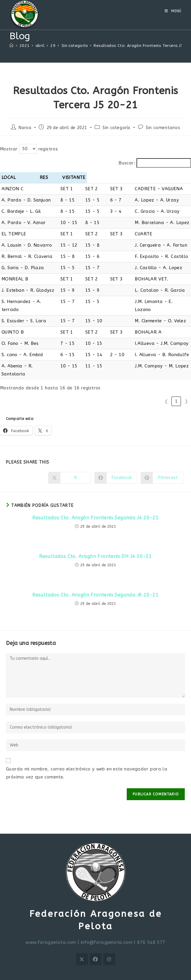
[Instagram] (109, 943)
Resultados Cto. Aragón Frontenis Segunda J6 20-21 (95, 579)
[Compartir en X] (70, 462)
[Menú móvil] (173, 11)
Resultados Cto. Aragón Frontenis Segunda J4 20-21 (95, 502)
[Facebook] (96, 943)
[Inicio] (11, 46)
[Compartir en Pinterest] (162, 462)
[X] (82, 943)
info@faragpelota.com (107, 926)
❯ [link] (186, 385)
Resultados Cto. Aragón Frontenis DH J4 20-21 (95, 540)
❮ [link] (166, 385)
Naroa (25, 128)
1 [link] (176, 385)
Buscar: (127, 163)
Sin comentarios (163, 128)
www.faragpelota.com (51, 926)
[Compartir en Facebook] (116, 462)
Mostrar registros (29, 149)
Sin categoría (116, 128)
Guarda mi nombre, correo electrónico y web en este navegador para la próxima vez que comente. (87, 757)
